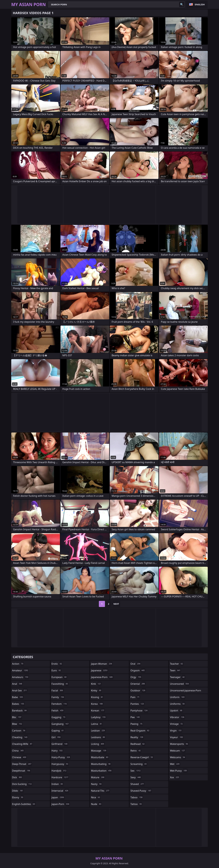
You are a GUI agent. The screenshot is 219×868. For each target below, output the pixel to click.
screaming (139, 764)
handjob (59, 771)
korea (97, 704)
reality (137, 737)
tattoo (136, 804)
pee (135, 717)
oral (136, 664)
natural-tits (100, 791)
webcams (178, 757)
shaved (137, 784)
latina (97, 724)
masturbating (101, 764)
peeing (137, 724)
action (18, 664)
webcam (178, 751)
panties (138, 704)
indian (58, 784)
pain (135, 697)
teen (175, 670)
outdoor (138, 690)
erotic (57, 664)
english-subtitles (24, 804)
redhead (138, 744)
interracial (60, 791)
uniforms (178, 704)
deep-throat (22, 764)
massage (99, 751)
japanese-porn (102, 677)
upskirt (176, 711)
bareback (20, 711)
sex (136, 771)
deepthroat (21, 771)
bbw (17, 724)
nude (96, 804)
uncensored (180, 684)
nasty (97, 784)
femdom (60, 704)
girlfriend (60, 744)
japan (58, 797)
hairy (57, 751)
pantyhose (139, 711)
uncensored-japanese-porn (185, 691)
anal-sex (20, 690)
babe (18, 697)
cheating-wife (22, 744)
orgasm (138, 670)
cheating (20, 737)
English (200, 4)
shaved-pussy (141, 791)
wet (175, 764)
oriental (138, 684)
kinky (96, 690)
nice (96, 797)
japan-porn (61, 804)
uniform (177, 697)
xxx (175, 777)
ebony (18, 797)
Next (116, 604)
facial (58, 690)
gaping (58, 731)
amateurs (20, 677)
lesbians (98, 737)
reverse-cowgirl (142, 757)
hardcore (60, 777)
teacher (177, 664)
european (59, 677)
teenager (178, 677)
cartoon (19, 731)
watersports (179, 744)
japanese (99, 670)
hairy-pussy (61, 757)
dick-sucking (22, 784)
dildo (18, 791)
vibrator (177, 717)
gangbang (60, 724)
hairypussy (60, 764)
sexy (136, 777)
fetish (58, 711)
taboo (137, 797)
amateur (20, 670)
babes (18, 704)
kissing (97, 697)
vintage (177, 724)
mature (98, 777)
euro (57, 670)
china (18, 751)
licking (98, 744)
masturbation (102, 771)
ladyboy (99, 717)
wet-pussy (179, 771)
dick (17, 777)
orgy (136, 677)
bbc (17, 717)
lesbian (98, 731)
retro (136, 751)
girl (56, 737)
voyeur (177, 737)
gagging (59, 717)
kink (96, 684)
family (58, 697)
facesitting (60, 684)
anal (17, 684)
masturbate (100, 757)
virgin (176, 731)
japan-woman (102, 664)
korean (98, 711)
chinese (19, 757)
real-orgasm (140, 731)
